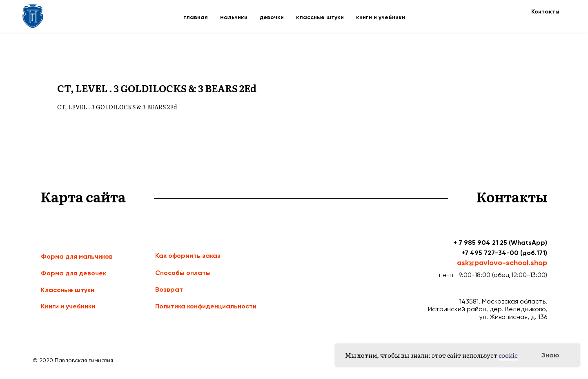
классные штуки (320, 17)
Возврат (169, 289)
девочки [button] (272, 17)
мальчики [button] (234, 17)
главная (196, 17)
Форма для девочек (73, 273)
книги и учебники (381, 17)
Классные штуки (68, 290)
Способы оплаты (183, 273)
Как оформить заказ (188, 256)
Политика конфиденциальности (206, 306)
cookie (508, 355)
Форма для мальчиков (77, 256)
